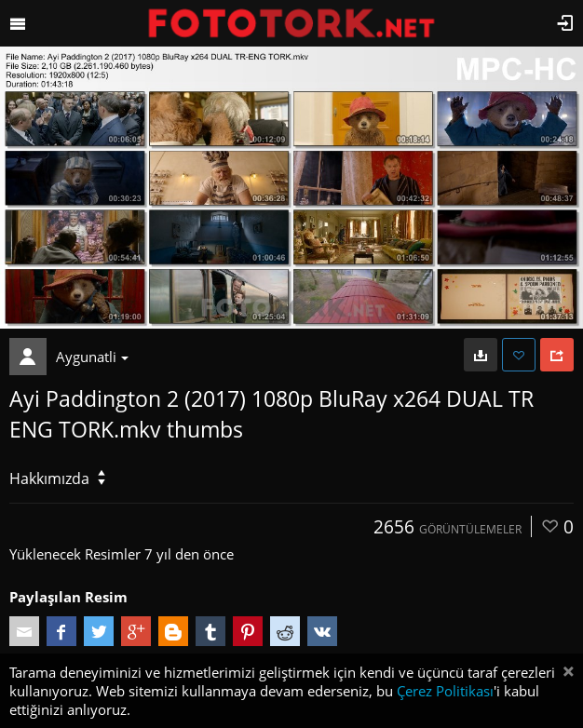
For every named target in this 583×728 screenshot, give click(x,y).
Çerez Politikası (445, 691)
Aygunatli (92, 357)
